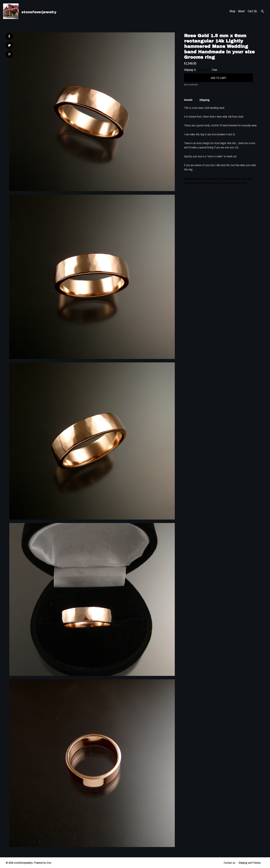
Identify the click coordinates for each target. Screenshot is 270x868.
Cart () (252, 11)
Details (188, 100)
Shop (232, 11)
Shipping (204, 100)
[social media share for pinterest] (9, 55)
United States (204, 70)
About (241, 11)
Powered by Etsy (43, 863)
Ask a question (191, 85)
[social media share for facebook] (9, 36)
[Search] (263, 12)
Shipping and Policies (250, 863)
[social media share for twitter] (9, 46)
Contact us (229, 863)
